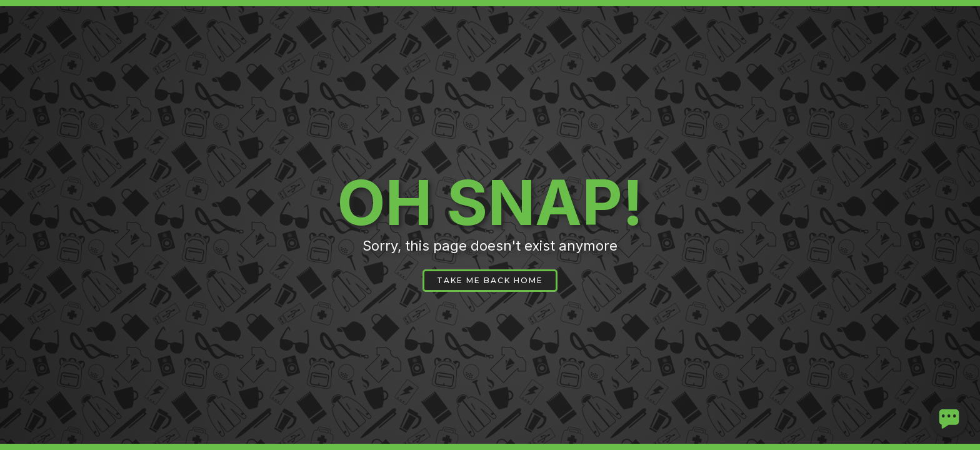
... (949, 411)
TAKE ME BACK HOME (490, 280)
